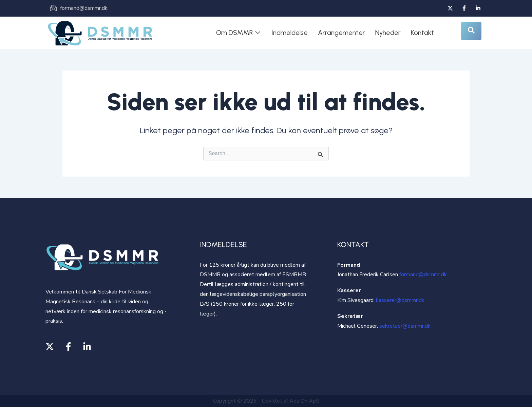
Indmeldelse (290, 33)
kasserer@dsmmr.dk (400, 300)
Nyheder (388, 33)
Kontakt (422, 33)
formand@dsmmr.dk (423, 274)
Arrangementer (341, 33)
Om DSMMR (239, 33)
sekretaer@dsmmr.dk (405, 326)
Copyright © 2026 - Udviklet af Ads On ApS (266, 401)
